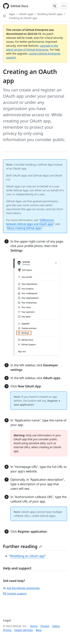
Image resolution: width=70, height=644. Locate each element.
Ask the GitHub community (21, 588)
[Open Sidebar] (4, 16)
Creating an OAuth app (23, 18)
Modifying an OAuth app (27, 556)
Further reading (22, 546)
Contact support (15, 593)
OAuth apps (26, 14)
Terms (34, 626)
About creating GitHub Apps (24, 228)
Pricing (7, 630)
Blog (39, 630)
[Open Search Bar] (55, 6)
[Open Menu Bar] (64, 6)
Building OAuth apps (50, 14)
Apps (12, 14)
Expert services (24, 630)
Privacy (45, 626)
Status (56, 626)
